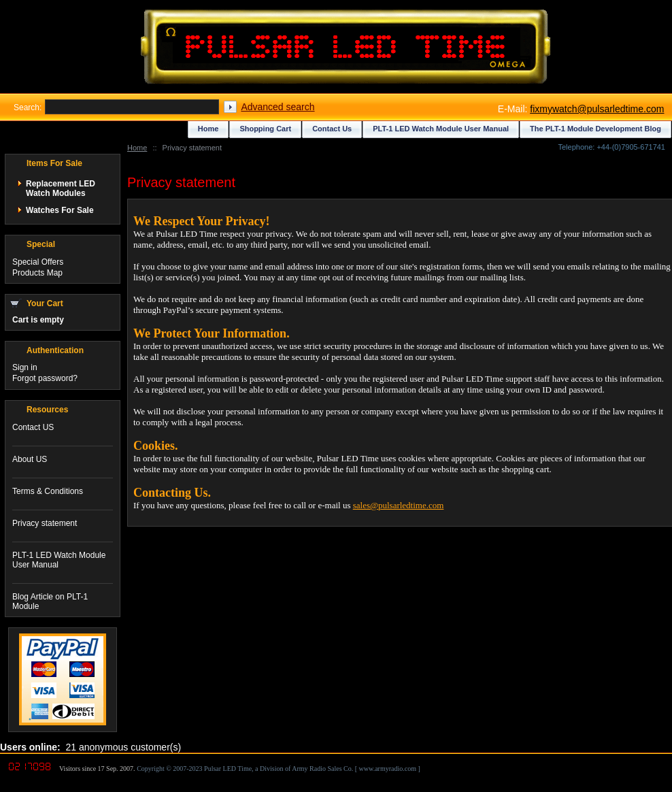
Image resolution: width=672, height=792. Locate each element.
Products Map (37, 273)
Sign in (25, 367)
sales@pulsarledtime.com (399, 505)
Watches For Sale (60, 210)
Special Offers (38, 262)
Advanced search (278, 107)
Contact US (33, 427)
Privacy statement (45, 523)
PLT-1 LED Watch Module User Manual (441, 129)
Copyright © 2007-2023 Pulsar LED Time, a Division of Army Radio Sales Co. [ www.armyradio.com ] (279, 769)
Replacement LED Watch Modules (61, 188)
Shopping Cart (265, 129)
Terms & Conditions (48, 491)
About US (30, 459)
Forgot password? (45, 378)
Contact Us (332, 129)
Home (137, 148)
